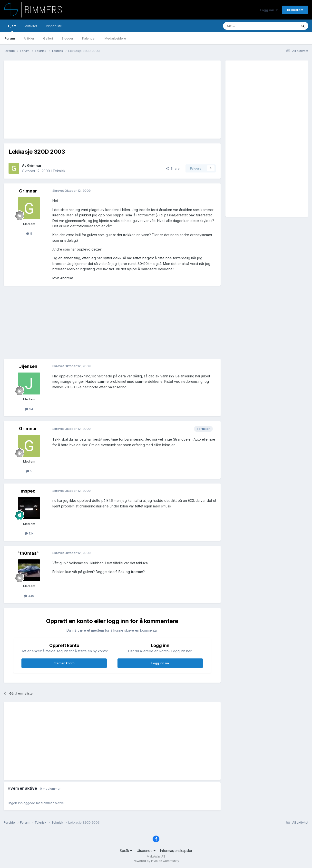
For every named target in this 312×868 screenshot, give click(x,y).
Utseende (146, 851)
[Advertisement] (97, 100)
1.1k (29, 533)
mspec (28, 491)
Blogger (68, 38)
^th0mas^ (28, 553)
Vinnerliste (54, 26)
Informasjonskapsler (176, 851)
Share (173, 168)
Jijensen (28, 366)
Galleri (48, 38)
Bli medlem (295, 10)
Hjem (12, 28)
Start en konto (64, 663)
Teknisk (59, 171)
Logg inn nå (160, 663)
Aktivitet (31, 26)
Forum (10, 38)
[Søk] (246, 26)
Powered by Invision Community (156, 861)
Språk (126, 851)
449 (29, 596)
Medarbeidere (115, 38)
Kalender (89, 38)
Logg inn (269, 10)
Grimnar (34, 166)
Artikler (29, 38)
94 (29, 409)
